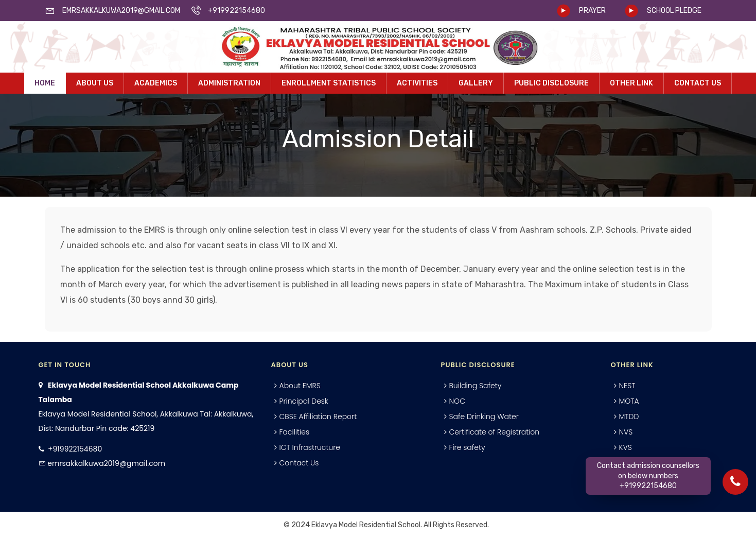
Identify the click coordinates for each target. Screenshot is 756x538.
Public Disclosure (551, 83)
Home (45, 83)
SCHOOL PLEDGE (674, 11)
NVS (626, 432)
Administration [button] (229, 83)
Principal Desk (304, 401)
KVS (626, 447)
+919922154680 (75, 449)
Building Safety (476, 386)
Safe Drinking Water (484, 416)
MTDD (629, 416)
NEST (627, 386)
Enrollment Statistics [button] (329, 83)
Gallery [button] (476, 83)
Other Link (631, 83)
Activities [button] (417, 83)
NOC (457, 401)
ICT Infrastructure (310, 447)
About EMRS (300, 386)
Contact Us (698, 83)
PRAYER (592, 11)
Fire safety (467, 447)
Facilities (295, 432)
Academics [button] (156, 83)
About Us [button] (95, 83)
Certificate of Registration (495, 432)
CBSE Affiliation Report (318, 416)
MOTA (629, 401)
